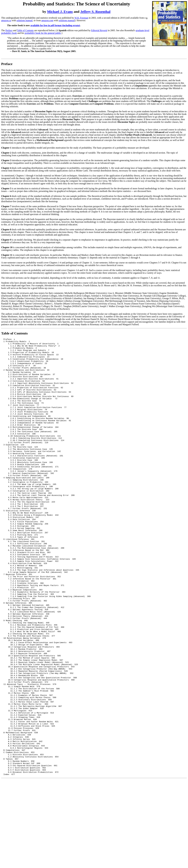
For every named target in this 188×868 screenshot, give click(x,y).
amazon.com (47, 20)
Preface (9, 30)
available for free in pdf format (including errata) (55, 25)
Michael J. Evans (60, 12)
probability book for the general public (43, 33)
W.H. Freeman (81, 18)
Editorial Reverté (99, 30)
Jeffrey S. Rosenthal (95, 12)
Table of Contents (25, 30)
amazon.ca (6, 20)
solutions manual (24, 20)
